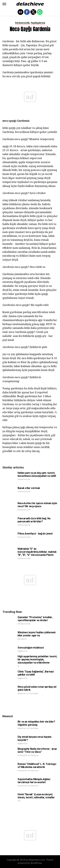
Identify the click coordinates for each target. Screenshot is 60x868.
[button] (4, 4)
